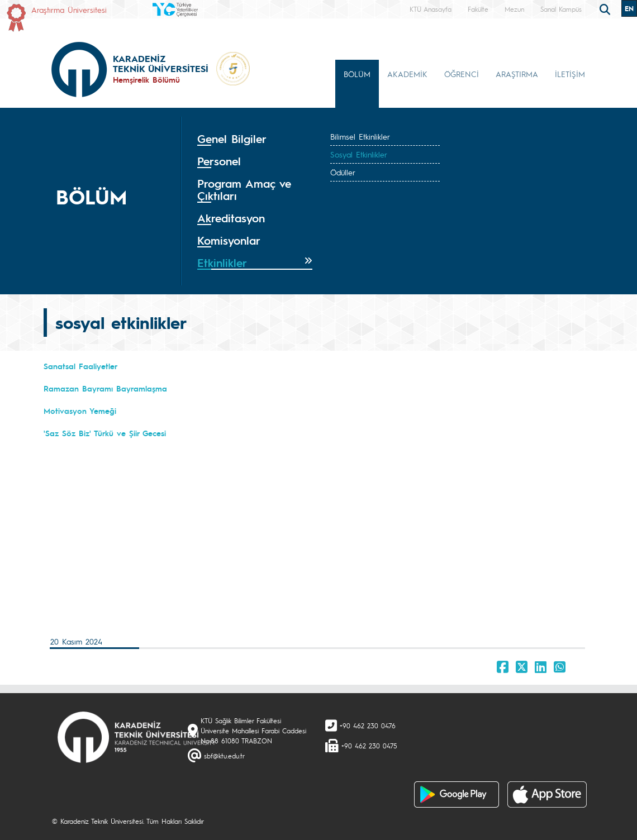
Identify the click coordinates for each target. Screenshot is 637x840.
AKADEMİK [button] (407, 74)
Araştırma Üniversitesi (69, 9)
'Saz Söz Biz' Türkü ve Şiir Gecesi (105, 433)
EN (629, 8)
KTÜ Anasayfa (431, 9)
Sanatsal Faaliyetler (80, 366)
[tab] (255, 139)
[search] (606, 8)
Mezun (514, 9)
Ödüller (343, 172)
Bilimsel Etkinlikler (360, 136)
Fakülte (478, 9)
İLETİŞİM (570, 74)
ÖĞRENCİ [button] (462, 74)
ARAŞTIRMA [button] (517, 74)
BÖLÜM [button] (357, 74)
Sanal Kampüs (561, 9)
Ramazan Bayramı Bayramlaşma (105, 388)
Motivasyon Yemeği (80, 411)
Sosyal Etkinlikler (359, 154)
